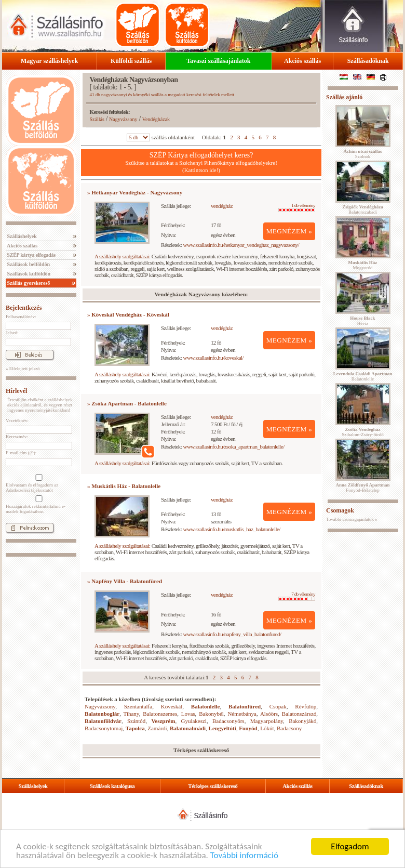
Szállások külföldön (28, 274)
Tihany (131, 714)
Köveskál (172, 706)
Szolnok (363, 154)
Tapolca (135, 728)
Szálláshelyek (21, 236)
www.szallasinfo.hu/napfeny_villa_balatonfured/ (232, 634)
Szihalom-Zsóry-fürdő (362, 432)
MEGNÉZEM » (289, 231)
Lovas (188, 714)
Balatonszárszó (299, 714)
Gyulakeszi (193, 721)
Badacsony (289, 728)
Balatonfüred (245, 706)
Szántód (136, 721)
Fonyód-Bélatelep (362, 488)
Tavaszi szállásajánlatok (218, 61)
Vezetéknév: (17, 420)
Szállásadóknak (368, 61)
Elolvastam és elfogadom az (38, 483)
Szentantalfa (138, 706)
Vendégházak (156, 119)
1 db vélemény (297, 207)
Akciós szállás (302, 61)
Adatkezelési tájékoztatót (29, 490)
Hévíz (362, 321)
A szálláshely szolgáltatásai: (122, 256)
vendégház (222, 206)
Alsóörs (269, 714)
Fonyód (248, 728)
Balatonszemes (160, 714)
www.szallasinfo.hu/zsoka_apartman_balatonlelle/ (234, 446)
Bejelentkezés (24, 308)
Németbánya (242, 714)
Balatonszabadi (362, 209)
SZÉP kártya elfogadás (31, 255)
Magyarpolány (267, 721)
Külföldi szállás (131, 61)
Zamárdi (157, 728)
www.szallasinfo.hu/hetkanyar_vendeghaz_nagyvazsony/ (241, 245)
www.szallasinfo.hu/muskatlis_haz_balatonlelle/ (232, 529)
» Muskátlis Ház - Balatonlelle (124, 486)
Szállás (97, 119)
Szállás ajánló (344, 97)
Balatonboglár (102, 714)
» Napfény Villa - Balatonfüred (125, 581)
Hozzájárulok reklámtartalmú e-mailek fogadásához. (38, 505)
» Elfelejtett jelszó (23, 369)
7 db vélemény (297, 596)
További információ (244, 856)
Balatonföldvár (103, 721)
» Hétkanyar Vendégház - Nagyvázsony (135, 192)
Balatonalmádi (188, 728)
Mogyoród (363, 265)
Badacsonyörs (228, 721)
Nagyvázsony (123, 119)
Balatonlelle (206, 706)
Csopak (278, 706)
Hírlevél (16, 391)
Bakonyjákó (302, 721)
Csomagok (340, 510)
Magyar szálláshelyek (49, 61)
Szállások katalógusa (112, 786)
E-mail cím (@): (21, 453)
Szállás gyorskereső (28, 283)
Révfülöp (306, 706)
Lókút (267, 728)
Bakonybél (211, 714)
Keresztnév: (17, 437)
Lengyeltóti (222, 728)
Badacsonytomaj (104, 728)
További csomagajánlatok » (352, 519)
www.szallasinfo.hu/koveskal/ (213, 358)
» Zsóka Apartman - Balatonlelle (127, 403)
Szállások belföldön (28, 264)
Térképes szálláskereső (213, 786)
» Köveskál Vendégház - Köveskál (128, 314)
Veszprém (163, 721)
